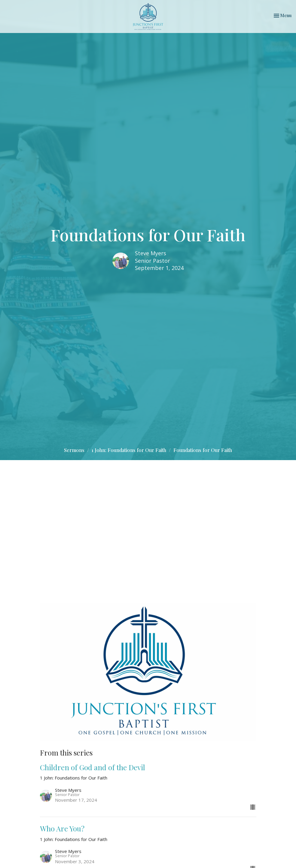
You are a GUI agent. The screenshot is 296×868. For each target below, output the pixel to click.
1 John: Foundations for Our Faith (129, 450)
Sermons (74, 450)
